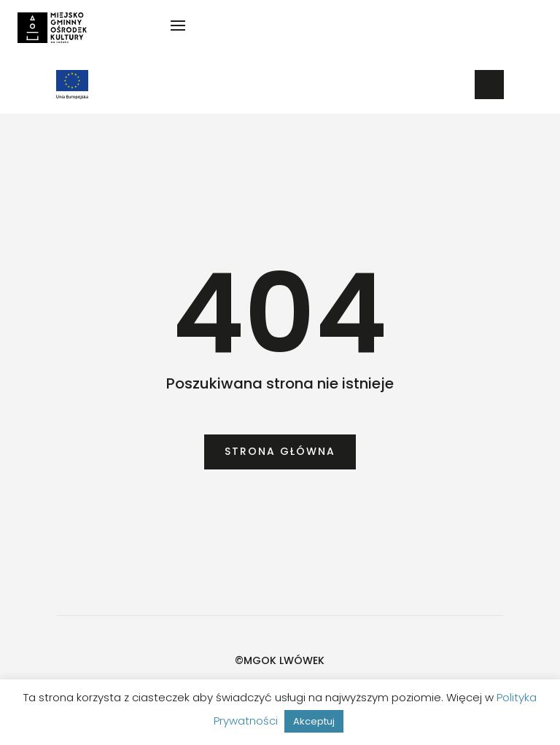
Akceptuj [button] (314, 721)
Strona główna (280, 451)
